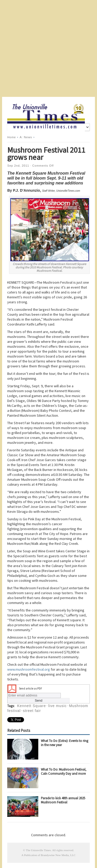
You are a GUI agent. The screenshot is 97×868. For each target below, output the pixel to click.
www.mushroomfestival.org (29, 669)
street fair (32, 711)
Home (12, 137)
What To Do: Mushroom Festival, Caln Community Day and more (64, 772)
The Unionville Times (38, 850)
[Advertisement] (48, 48)
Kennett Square (31, 706)
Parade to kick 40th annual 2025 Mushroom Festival (63, 800)
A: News (26, 137)
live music (57, 706)
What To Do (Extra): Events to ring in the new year (65, 743)
